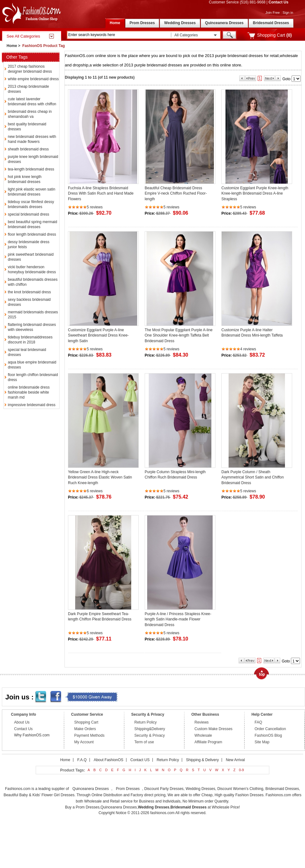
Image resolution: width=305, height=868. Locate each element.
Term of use (144, 742)
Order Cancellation (270, 729)
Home (12, 46)
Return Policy (145, 722)
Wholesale (203, 735)
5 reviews (95, 207)
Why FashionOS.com (32, 735)
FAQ (258, 722)
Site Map (262, 742)
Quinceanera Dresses (90, 789)
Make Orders (85, 729)
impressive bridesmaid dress (32, 405)
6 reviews (95, 491)
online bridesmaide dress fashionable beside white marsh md (29, 392)
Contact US (140, 760)
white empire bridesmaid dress (33, 79)
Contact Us (279, 2)
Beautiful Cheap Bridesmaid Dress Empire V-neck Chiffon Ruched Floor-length (176, 193)
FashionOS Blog (268, 735)
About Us (22, 722)
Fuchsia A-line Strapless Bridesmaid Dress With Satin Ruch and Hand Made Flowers (101, 193)
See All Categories (23, 36)
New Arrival (235, 760)
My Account (84, 742)
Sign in (288, 13)
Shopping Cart (86, 722)
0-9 (241, 770)
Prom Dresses (128, 789)
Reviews (202, 722)
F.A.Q (82, 760)
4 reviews (248, 349)
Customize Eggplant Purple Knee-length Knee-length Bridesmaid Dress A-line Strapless (255, 193)
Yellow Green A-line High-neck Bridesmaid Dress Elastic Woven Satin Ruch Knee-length (100, 477)
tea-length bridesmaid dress (31, 169)
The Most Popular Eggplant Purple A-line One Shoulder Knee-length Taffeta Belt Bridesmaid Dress (179, 335)
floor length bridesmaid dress (32, 234)
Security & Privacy (150, 735)
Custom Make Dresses (213, 729)
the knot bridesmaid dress (29, 292)
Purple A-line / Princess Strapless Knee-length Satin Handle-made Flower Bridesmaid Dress (178, 619)
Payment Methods (89, 735)
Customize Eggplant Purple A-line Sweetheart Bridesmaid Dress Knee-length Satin (98, 335)
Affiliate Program (208, 742)
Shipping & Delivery (202, 760)
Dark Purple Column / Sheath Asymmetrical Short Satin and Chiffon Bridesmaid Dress (253, 477)
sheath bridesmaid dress (28, 149)
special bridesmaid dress (28, 214)
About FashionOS (109, 760)
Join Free (273, 13)
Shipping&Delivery (150, 729)
